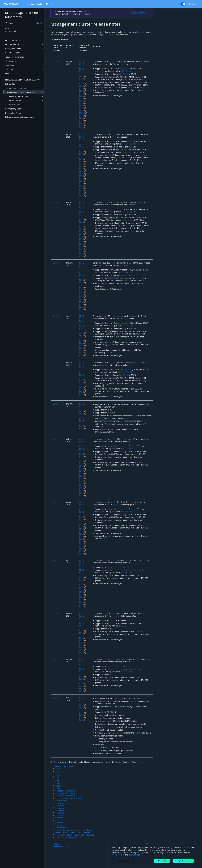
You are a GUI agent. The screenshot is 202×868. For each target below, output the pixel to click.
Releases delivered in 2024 (66, 791)
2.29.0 (58, 783)
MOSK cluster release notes (17, 88)
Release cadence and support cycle (20, 117)
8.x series (59, 818)
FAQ (7, 73)
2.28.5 (58, 786)
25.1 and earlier (24, 32)
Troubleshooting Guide (15, 57)
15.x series (60, 808)
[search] (24, 23)
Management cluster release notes (22, 92)
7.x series (59, 820)
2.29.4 (58, 774)
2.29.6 (58, 769)
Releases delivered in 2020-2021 (69, 798)
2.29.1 (58, 781)
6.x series (59, 823)
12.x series (60, 813)
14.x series (60, 810)
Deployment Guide (13, 49)
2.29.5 (58, 771)
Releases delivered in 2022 (66, 796)
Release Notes (11, 84)
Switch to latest (138, 12)
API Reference (11, 61)
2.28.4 (58, 788)
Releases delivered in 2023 (66, 793)
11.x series (60, 815)
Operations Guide (12, 53)
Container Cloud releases (19, 96)
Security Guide (11, 69)
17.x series (60, 803)
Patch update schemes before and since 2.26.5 (75, 835)
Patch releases (15, 105)
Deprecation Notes (13, 113)
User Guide (10, 65)
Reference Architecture (15, 45)
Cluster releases (15, 101)
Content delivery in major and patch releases (74, 830)
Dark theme (191, 4)
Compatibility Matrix (13, 109)
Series (7, 29)
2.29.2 (58, 779)
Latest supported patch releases (69, 837)
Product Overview (13, 40)
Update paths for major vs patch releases (73, 832)
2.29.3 (58, 776)
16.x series (60, 805)
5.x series (59, 825)
